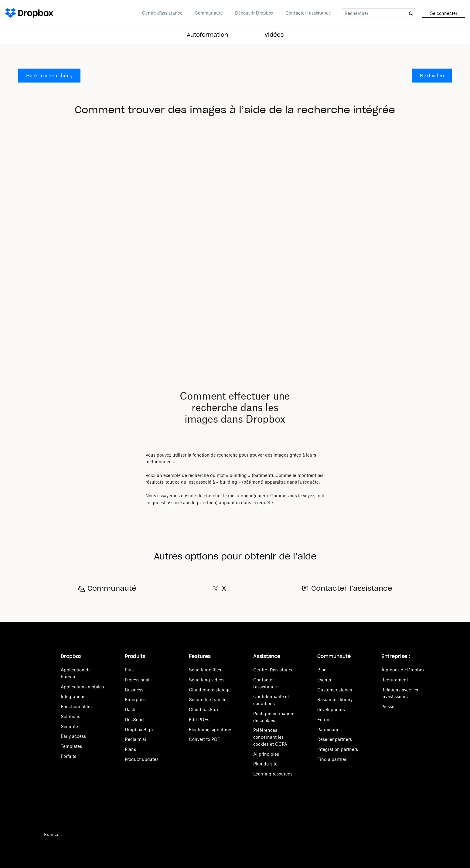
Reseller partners (335, 739)
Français (53, 834)
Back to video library (49, 76)
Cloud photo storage (210, 690)
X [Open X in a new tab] (224, 589)
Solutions (70, 716)
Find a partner (332, 759)
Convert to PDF (204, 739)
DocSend (134, 719)
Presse (388, 706)
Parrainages (329, 730)
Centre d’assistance (162, 13)
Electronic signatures (211, 730)
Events (324, 680)
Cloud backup (203, 709)
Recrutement (395, 680)
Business (134, 690)
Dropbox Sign (139, 730)
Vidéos (274, 35)
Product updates (142, 759)
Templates (71, 746)
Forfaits (68, 756)
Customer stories (335, 690)
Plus (129, 670)
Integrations (73, 696)
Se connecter (444, 13)
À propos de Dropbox (403, 670)
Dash (130, 709)
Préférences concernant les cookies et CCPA (270, 737)
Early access (73, 736)
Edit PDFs (199, 719)
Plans (130, 749)
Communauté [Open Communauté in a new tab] (209, 13)
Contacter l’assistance (308, 13)
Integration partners (338, 749)
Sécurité (69, 726)
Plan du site (265, 764)
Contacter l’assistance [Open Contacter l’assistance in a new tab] (352, 589)
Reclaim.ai (135, 739)
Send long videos (207, 680)
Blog (322, 670)
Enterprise (135, 699)
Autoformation (207, 35)
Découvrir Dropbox (254, 13)
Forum (324, 719)
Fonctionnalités (77, 706)
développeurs (331, 709)
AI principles (266, 754)
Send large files (205, 670)
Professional (137, 680)
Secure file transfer (208, 699)
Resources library (335, 699)
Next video (432, 76)
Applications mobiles (82, 687)
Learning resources (273, 774)
